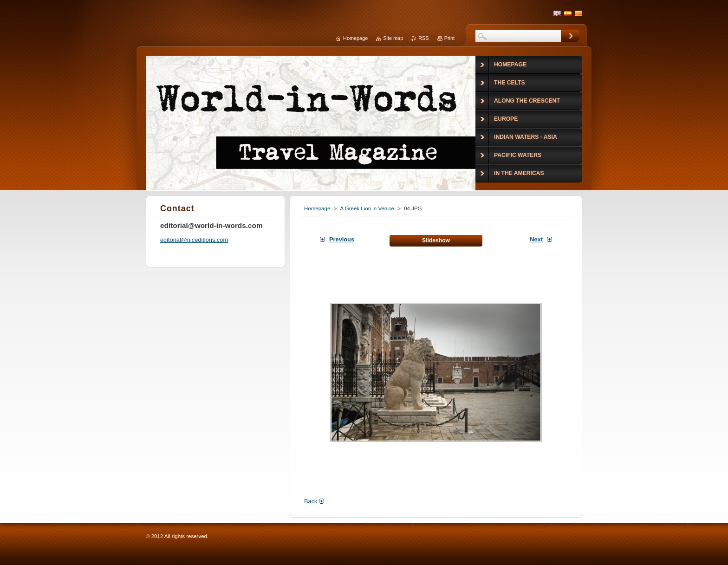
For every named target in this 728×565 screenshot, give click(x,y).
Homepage (317, 208)
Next (536, 239)
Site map (393, 38)
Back (311, 501)
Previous (342, 239)
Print (449, 38)
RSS (423, 38)
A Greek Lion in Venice (367, 208)
